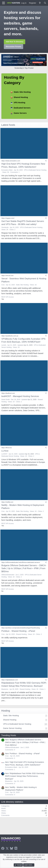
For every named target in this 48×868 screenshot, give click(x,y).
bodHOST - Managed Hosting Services (20, 396)
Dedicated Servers (22, 108)
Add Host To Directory (15, 42)
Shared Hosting (21, 97)
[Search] (45, 3)
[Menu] (4, 3)
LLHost (5, 451)
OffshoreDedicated (8, 575)
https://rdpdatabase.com (10, 680)
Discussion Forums (14, 47)
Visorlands (5, 227)
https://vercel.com (7, 276)
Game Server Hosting (12, 728)
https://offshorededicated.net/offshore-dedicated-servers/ (21, 562)
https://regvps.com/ (8, 218)
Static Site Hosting (22, 92)
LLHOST (4, 454)
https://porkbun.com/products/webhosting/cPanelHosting (21, 628)
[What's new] (40, 3)
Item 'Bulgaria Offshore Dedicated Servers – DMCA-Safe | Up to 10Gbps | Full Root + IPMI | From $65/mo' (25, 742)
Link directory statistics (12, 802)
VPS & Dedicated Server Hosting (35, 170)
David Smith (6, 400)
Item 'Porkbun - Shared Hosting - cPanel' (22, 753)
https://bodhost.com (8, 393)
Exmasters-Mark (7, 170)
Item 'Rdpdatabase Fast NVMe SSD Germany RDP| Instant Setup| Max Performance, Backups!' (25, 776)
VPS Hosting (19, 102)
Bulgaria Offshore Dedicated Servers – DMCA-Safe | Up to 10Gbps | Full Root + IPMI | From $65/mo (24, 569)
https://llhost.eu (7, 448)
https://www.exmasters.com (11, 161)
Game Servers (20, 113)
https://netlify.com (7, 502)
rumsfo (4, 345)
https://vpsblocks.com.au (10, 336)
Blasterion (5, 689)
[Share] (46, 161)
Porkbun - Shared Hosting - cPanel (18, 631)
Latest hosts (8, 125)
